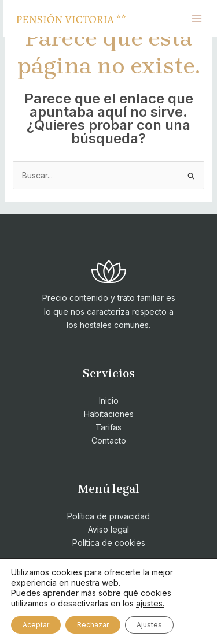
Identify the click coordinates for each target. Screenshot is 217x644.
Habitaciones (109, 414)
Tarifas (108, 427)
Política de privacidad (108, 516)
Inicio (109, 401)
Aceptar (36, 625)
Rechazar (93, 625)
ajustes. (150, 603)
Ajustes (149, 625)
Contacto (109, 440)
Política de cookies (109, 543)
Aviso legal (108, 529)
